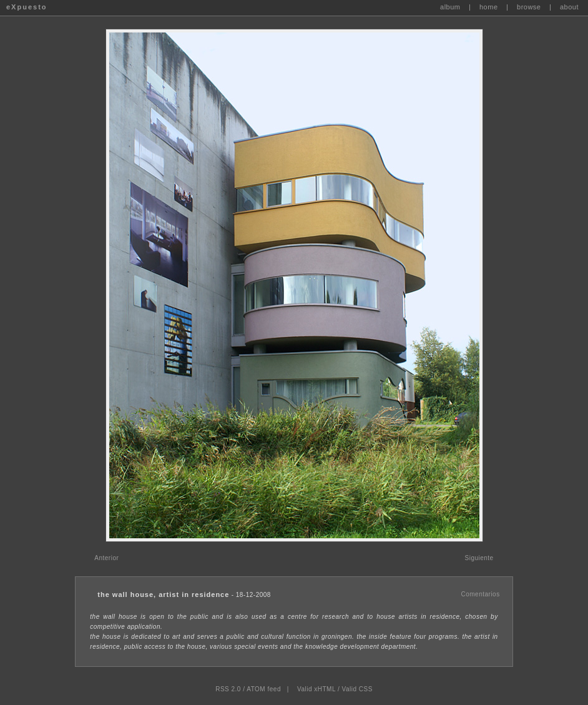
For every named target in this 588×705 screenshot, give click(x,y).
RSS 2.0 (228, 689)
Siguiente (479, 558)
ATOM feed (264, 689)
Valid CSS (357, 689)
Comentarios (480, 594)
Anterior (106, 558)
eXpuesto (27, 7)
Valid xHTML (316, 689)
